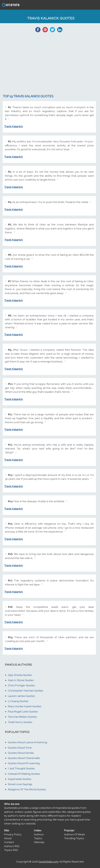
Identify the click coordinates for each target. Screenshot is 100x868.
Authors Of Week (74, 834)
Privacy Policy (13, 834)
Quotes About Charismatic (24, 758)
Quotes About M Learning (24, 763)
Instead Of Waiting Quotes (24, 774)
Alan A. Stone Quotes (21, 680)
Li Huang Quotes (18, 701)
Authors (39, 834)
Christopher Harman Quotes (26, 691)
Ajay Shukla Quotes (20, 675)
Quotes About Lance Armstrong (27, 742)
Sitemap (39, 842)
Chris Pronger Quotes (21, 685)
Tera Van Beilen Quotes (22, 717)
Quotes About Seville (21, 753)
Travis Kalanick (13, 126)
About (8, 838)
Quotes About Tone (20, 748)
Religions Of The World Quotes (27, 789)
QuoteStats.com (48, 862)
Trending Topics (74, 838)
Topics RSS (11, 850)
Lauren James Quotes (21, 696)
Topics (38, 838)
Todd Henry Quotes (20, 722)
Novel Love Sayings (20, 784)
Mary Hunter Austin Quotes (25, 706)
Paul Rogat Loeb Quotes (23, 711)
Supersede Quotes (20, 779)
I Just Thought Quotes (21, 768)
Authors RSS (12, 846)
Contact (9, 842)
